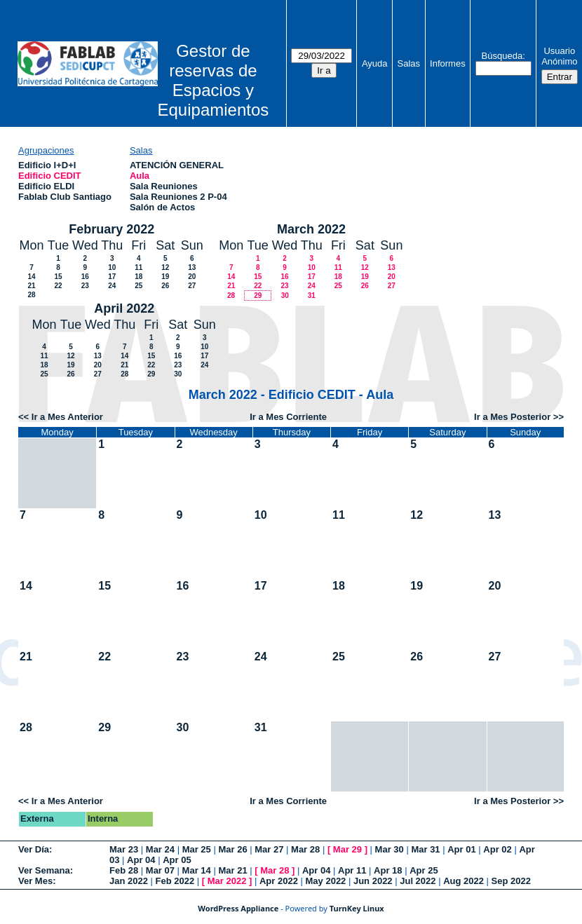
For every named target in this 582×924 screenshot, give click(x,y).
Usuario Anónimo (559, 56)
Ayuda (375, 63)
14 (31, 277)
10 (112, 267)
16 (85, 277)
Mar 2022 (227, 881)
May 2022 (326, 881)
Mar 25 (197, 849)
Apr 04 (141, 860)
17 (112, 277)
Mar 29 (347, 849)
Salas (409, 63)
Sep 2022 (511, 881)
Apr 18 (388, 870)
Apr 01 (461, 849)
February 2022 (111, 229)
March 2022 (311, 229)
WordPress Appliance (238, 908)
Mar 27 (269, 849)
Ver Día (34, 849)
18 (138, 277)
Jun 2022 (373, 881)
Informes (448, 63)
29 (258, 295)
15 (58, 277)
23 (85, 286)
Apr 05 (177, 860)
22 (58, 286)
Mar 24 (160, 849)
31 (312, 295)
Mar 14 (197, 870)
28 (31, 295)
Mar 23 (124, 849)
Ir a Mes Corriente (288, 417)
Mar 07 (160, 870)
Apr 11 (352, 870)
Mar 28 (305, 849)
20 (192, 277)
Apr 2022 (279, 881)
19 (165, 277)
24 (112, 286)
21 (31, 286)
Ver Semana (44, 870)
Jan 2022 (129, 881)
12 (165, 267)
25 (138, 286)
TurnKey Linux (357, 908)
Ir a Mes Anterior (67, 417)
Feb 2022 (175, 881)
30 (285, 295)
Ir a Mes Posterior (512, 417)
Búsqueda (502, 56)
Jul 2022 (418, 881)
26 (165, 286)
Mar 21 (232, 870)
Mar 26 (232, 849)
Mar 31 (425, 849)
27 (192, 286)
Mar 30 (390, 849)
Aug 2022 (463, 881)
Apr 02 (497, 849)
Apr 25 (424, 870)
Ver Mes (35, 881)
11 (138, 267)
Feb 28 (124, 870)
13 (192, 267)
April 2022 (124, 308)
